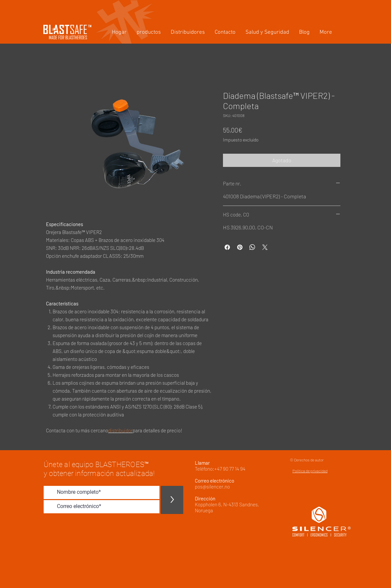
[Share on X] (265, 247)
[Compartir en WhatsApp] (252, 247)
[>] (172, 500)
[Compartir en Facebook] (227, 247)
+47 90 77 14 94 (230, 469)
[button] (149, 33)
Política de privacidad (310, 471)
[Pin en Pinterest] (240, 247)
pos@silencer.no (212, 487)
